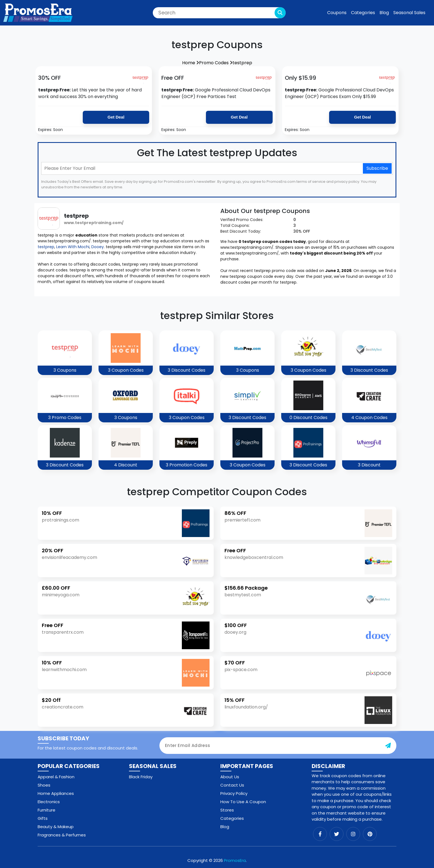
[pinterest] (370, 834)
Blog (384, 13)
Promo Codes (216, 63)
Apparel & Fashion (56, 777)
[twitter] (337, 834)
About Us (230, 777)
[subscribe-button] (388, 746)
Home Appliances (56, 793)
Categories (363, 13)
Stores (227, 810)
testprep (242, 63)
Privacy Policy (234, 793)
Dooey (98, 247)
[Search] (219, 13)
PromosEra (235, 860)
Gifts (43, 818)
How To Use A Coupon (243, 802)
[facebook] (320, 834)
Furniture (46, 810)
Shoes (44, 785)
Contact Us (232, 785)
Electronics (49, 802)
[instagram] (353, 834)
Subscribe (377, 168)
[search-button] (280, 13)
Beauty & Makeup (56, 827)
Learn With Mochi (73, 247)
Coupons (337, 13)
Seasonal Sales (409, 13)
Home (191, 63)
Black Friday (141, 777)
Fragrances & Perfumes (62, 835)
